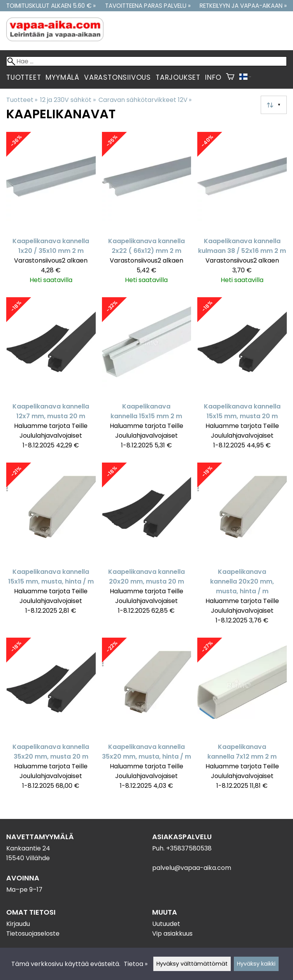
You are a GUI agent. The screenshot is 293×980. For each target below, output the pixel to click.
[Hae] (146, 61)
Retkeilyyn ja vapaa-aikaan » (243, 6)
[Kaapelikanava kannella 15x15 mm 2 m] (147, 377)
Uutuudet (166, 924)
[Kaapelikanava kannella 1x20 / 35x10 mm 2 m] (51, 211)
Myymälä (62, 77)
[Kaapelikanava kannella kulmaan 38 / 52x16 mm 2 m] (242, 211)
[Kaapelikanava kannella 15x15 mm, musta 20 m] (242, 377)
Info (213, 77)
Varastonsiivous (118, 77)
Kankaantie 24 (28, 848)
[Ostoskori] (230, 77)
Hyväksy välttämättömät (192, 964)
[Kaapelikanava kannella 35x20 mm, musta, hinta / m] (147, 717)
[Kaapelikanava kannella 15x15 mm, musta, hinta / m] (51, 547)
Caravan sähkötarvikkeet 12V (145, 100)
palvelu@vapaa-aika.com (192, 868)
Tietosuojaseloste (33, 934)
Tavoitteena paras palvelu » (148, 6)
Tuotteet (24, 77)
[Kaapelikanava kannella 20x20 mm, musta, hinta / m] (242, 547)
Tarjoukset (178, 77)
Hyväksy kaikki (256, 964)
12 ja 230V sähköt (68, 100)
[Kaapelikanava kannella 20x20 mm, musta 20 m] (147, 547)
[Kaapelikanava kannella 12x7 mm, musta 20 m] (51, 377)
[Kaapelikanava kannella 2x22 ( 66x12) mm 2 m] (147, 211)
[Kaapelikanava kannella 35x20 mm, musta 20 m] (51, 717)
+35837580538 (189, 848)
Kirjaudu (18, 924)
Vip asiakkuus (172, 934)
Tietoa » (136, 964)
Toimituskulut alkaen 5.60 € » (51, 6)
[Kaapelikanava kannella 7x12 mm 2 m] (242, 717)
